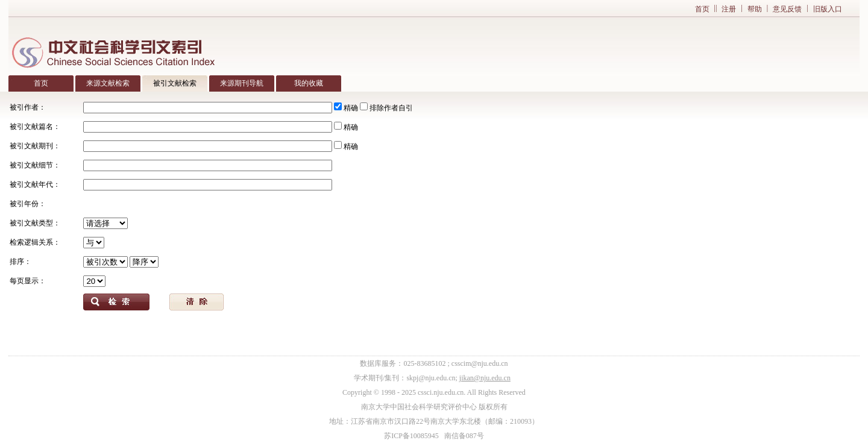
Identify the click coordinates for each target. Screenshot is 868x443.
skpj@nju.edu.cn (431, 378)
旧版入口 (828, 9)
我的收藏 (309, 83)
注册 (729, 9)
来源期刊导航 (242, 83)
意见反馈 (787, 9)
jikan (467, 378)
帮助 (755, 9)
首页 (702, 9)
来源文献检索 (108, 83)
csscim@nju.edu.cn (480, 363)
